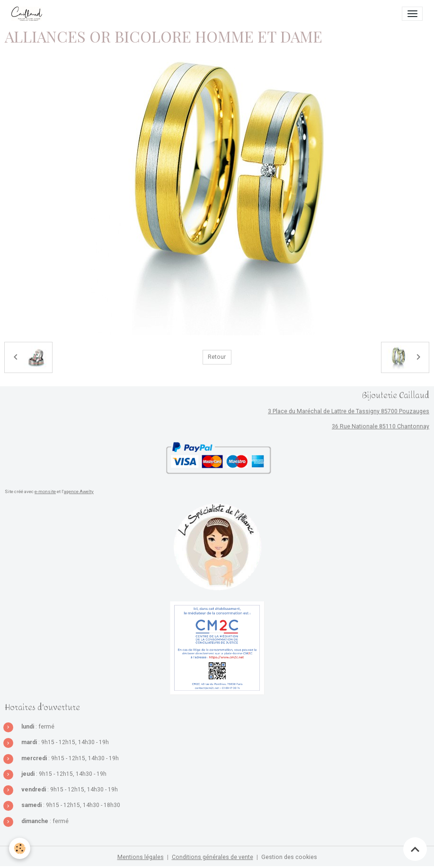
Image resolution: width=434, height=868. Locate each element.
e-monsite (45, 491)
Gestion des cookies (289, 857)
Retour (217, 357)
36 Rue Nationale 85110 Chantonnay (381, 426)
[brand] (28, 14)
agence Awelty (79, 491)
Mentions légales (141, 857)
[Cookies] (20, 848)
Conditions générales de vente (213, 857)
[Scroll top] (415, 849)
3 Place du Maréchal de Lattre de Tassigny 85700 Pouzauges (349, 411)
